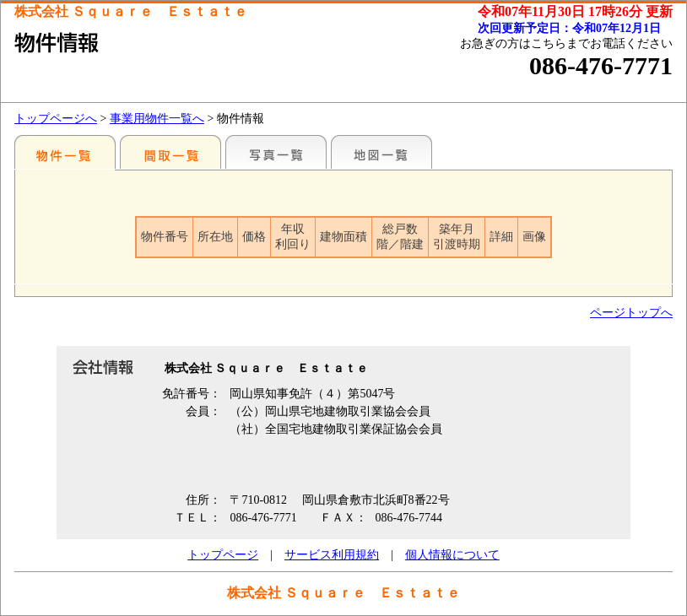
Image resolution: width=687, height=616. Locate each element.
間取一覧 (170, 152)
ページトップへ (631, 313)
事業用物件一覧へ (157, 119)
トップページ (223, 555)
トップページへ (56, 119)
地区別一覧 (65, 152)
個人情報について (452, 555)
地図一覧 (381, 152)
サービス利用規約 (332, 555)
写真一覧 (276, 152)
